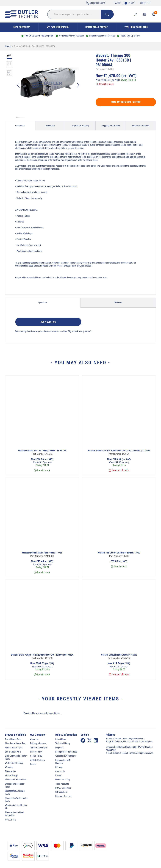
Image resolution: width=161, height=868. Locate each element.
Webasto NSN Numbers (65, 756)
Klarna (58, 775)
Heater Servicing (62, 780)
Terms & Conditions (39, 748)
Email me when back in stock (126, 102)
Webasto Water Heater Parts (15, 785)
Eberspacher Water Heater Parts (16, 800)
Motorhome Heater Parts (16, 743)
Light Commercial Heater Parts (16, 757)
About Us (34, 739)
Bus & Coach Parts (13, 752)
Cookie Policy (36, 756)
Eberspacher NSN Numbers (63, 762)
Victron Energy (11, 775)
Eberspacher (10, 771)
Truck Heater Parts (13, 739)
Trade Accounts (62, 784)
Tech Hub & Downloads (136, 27)
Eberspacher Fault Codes (66, 752)
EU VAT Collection (63, 788)
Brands (33, 764)
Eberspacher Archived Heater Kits (14, 814)
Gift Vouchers (61, 792)
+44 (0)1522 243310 (96, 3)
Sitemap (59, 767)
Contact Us (60, 771)
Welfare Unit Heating (58, 27)
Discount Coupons (63, 796)
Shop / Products (22, 27)
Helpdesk (59, 748)
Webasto (9, 767)
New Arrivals (11, 820)
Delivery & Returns (38, 743)
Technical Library (63, 743)
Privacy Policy (36, 752)
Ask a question (48, 322)
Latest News (61, 739)
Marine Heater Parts (14, 748)
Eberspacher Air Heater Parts (15, 792)
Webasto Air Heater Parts (16, 780)
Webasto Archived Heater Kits (16, 807)
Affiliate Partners (37, 760)
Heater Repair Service (97, 27)
